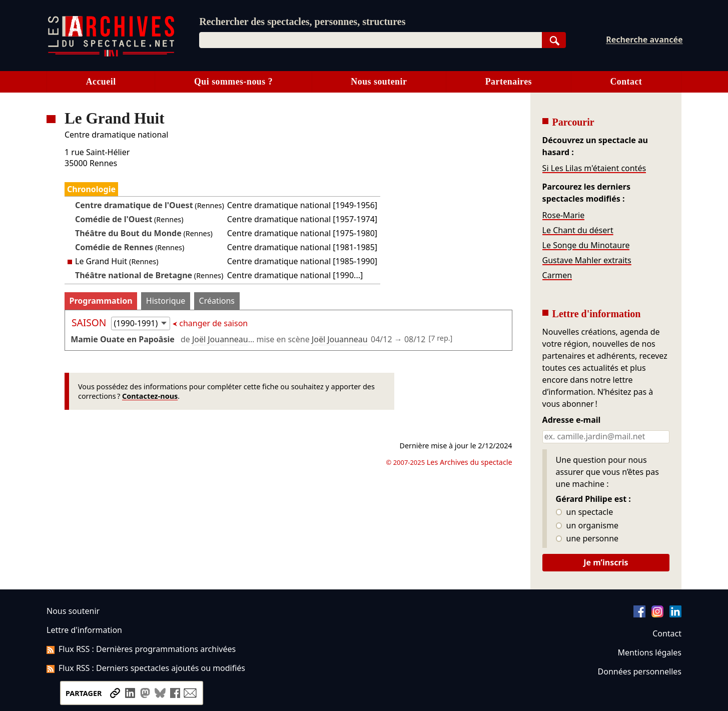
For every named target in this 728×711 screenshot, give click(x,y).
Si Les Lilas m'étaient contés (594, 168)
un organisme (587, 526)
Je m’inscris (606, 562)
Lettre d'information (84, 630)
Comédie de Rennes (114, 247)
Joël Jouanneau (220, 339)
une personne (587, 539)
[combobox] (371, 40)
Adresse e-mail (572, 420)
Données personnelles (640, 671)
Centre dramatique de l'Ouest (134, 205)
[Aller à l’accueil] (111, 54)
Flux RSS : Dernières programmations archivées (141, 649)
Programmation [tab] (101, 301)
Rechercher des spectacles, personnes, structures (302, 22)
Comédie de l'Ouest (114, 219)
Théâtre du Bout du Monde (128, 233)
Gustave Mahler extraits (587, 260)
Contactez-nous (150, 396)
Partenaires (509, 82)
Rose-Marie (564, 215)
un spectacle (585, 512)
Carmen (557, 275)
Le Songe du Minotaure (586, 245)
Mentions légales (650, 652)
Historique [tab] (166, 301)
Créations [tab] (217, 301)
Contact (626, 82)
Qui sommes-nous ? (233, 82)
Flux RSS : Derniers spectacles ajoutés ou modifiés (146, 668)
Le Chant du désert (578, 230)
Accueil (101, 82)
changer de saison (212, 323)
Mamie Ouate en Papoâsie (123, 339)
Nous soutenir (379, 82)
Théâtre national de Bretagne (134, 275)
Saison (90, 322)
